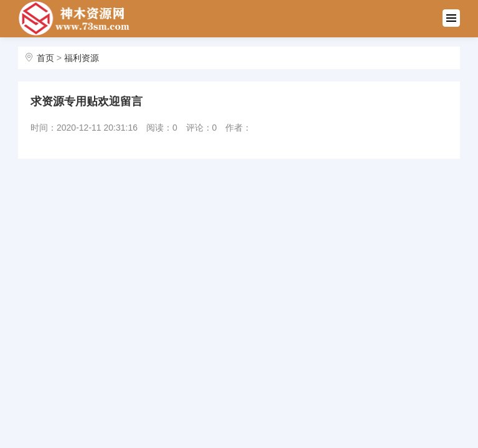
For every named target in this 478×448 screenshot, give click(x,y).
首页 (45, 58)
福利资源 (82, 58)
